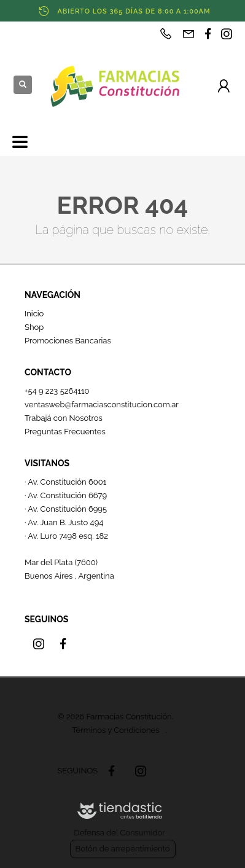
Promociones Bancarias (68, 341)
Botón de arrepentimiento (123, 849)
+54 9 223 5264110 (57, 391)
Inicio (34, 314)
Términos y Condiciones (115, 730)
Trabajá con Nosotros (64, 418)
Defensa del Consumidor (119, 833)
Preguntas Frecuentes (65, 432)
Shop (34, 327)
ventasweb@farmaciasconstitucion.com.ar (102, 405)
